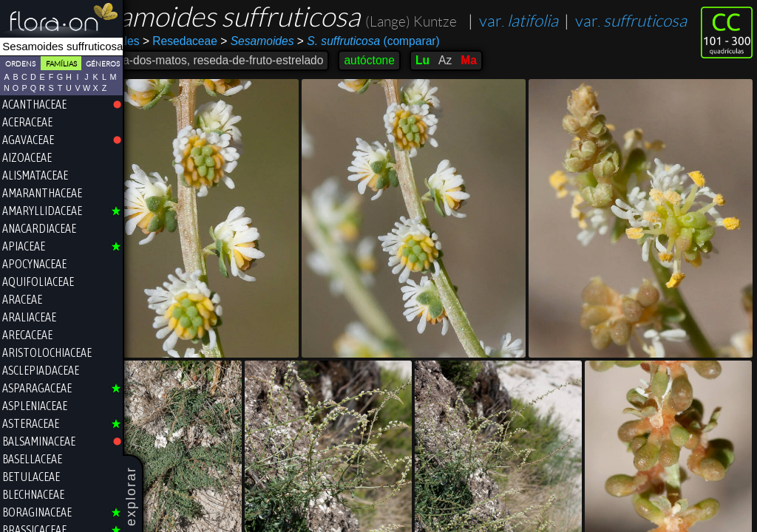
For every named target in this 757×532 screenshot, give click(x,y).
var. (184, 51)
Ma (518, 91)
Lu (472, 91)
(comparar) (418, 72)
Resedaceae (230, 71)
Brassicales (160, 71)
